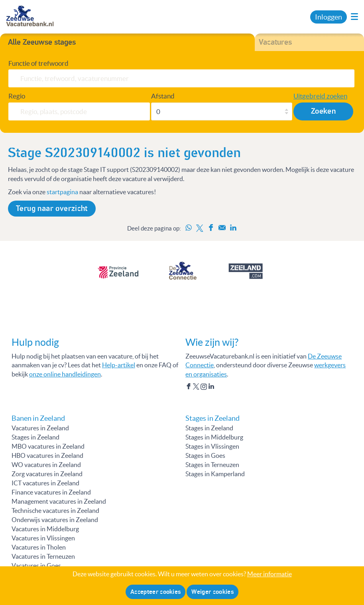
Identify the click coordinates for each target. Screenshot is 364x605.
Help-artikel (119, 365)
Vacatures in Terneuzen (43, 556)
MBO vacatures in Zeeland (48, 446)
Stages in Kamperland (215, 474)
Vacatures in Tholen (39, 547)
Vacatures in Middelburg (45, 529)
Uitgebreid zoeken (320, 96)
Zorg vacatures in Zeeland (47, 474)
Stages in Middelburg (214, 437)
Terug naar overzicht (52, 209)
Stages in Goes (205, 455)
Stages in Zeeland (35, 437)
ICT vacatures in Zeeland (45, 483)
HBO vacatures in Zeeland (47, 455)
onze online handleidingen (65, 374)
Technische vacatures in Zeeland (55, 510)
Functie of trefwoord (38, 63)
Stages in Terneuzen (212, 465)
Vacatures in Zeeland (40, 428)
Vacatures (275, 42)
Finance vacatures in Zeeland (51, 492)
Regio (17, 96)
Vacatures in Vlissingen (43, 538)
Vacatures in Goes (36, 566)
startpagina (62, 192)
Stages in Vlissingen (212, 446)
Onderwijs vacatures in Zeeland (55, 520)
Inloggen (329, 17)
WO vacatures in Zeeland (46, 465)
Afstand (163, 96)
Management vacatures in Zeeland (59, 501)
